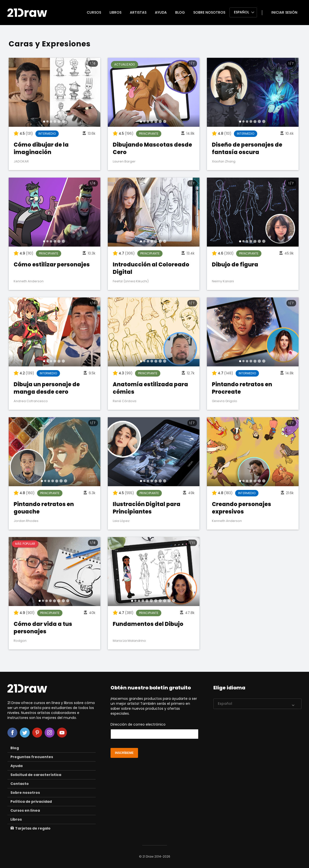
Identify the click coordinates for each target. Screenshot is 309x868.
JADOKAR (21, 161)
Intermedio (47, 134)
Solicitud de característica (36, 775)
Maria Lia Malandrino (129, 641)
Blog (180, 12)
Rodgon (20, 641)
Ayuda (161, 12)
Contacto (20, 784)
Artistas (138, 12)
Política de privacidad (31, 802)
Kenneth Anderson (29, 281)
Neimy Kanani (223, 281)
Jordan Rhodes (26, 521)
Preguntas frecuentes (32, 757)
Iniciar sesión (284, 12)
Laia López (121, 521)
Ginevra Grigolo (225, 401)
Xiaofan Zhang (224, 161)
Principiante (149, 134)
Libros (115, 12)
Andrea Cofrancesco (31, 401)
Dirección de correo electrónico (155, 730)
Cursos (94, 12)
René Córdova (125, 401)
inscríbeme (124, 753)
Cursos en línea (25, 810)
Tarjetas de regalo (30, 828)
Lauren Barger (124, 161)
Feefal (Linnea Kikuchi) (131, 281)
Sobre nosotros (209, 12)
